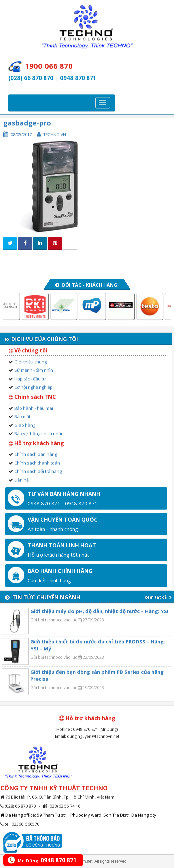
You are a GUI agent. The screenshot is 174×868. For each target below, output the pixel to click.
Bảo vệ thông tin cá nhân (39, 433)
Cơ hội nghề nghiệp (33, 387)
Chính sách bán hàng (36, 454)
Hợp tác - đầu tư (30, 379)
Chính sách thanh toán (37, 463)
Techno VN (55, 135)
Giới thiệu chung (30, 362)
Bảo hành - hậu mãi (34, 408)
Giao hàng (25, 425)
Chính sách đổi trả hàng (38, 471)
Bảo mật (22, 416)
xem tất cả (158, 597)
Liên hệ (21, 480)
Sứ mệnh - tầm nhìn (34, 370)
